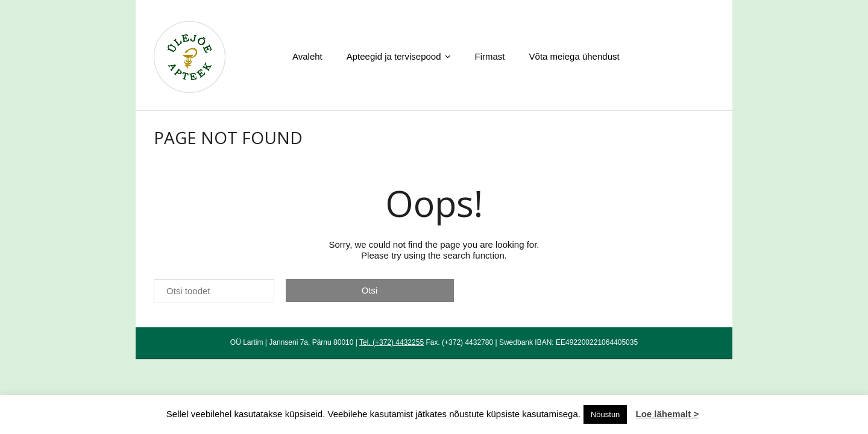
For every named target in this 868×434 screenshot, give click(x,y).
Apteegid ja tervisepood (394, 56)
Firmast (490, 56)
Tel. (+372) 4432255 (392, 342)
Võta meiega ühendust (574, 56)
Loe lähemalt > (668, 414)
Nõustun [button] (605, 414)
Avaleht (307, 56)
